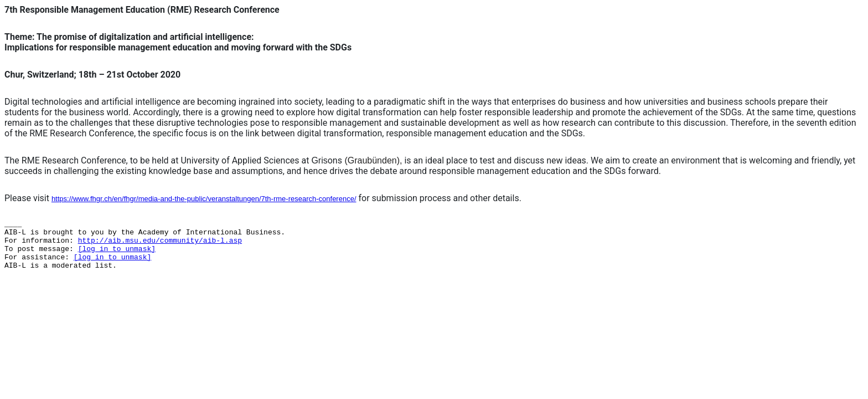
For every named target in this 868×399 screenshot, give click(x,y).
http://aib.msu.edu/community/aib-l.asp (160, 241)
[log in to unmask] (117, 249)
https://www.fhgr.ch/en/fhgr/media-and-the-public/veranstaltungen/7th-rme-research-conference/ (204, 199)
